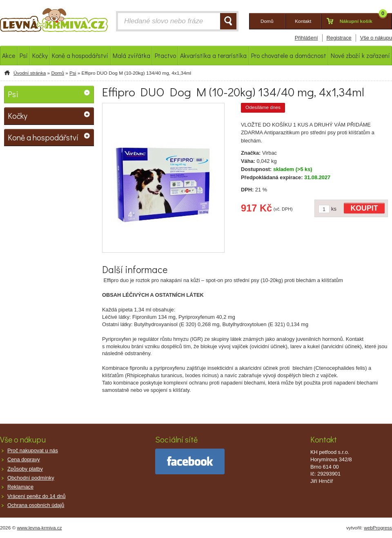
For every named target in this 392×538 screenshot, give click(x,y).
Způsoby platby (25, 469)
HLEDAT (228, 21)
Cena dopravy (24, 459)
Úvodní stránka (30, 73)
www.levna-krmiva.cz (40, 528)
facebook (190, 461)
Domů (57, 73)
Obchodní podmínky (31, 478)
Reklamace (20, 487)
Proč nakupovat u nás (33, 450)
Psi (73, 73)
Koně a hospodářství (43, 137)
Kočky (18, 116)
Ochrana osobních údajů (36, 505)
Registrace (339, 38)
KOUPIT (364, 208)
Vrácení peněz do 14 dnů (37, 496)
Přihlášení (306, 38)
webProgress (378, 528)
